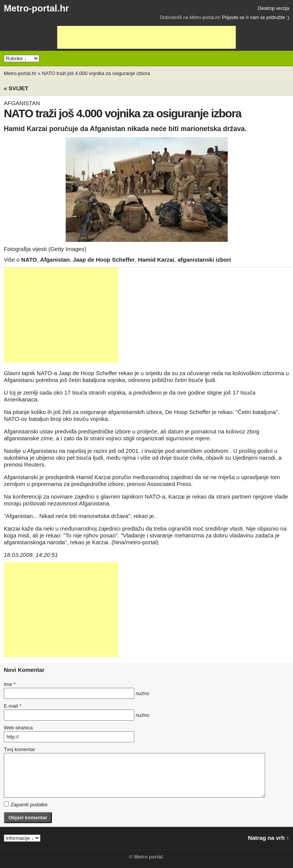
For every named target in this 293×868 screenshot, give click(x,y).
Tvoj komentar (19, 749)
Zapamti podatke (26, 804)
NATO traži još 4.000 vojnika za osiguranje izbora (96, 73)
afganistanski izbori (204, 260)
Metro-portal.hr (36, 8)
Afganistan (55, 260)
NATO (29, 260)
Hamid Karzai (156, 260)
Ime (10, 684)
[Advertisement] (146, 37)
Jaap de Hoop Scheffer (104, 260)
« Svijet (16, 88)
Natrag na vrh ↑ (269, 838)
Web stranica (18, 728)
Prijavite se (233, 18)
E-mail (13, 706)
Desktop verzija (274, 8)
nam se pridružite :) (270, 18)
